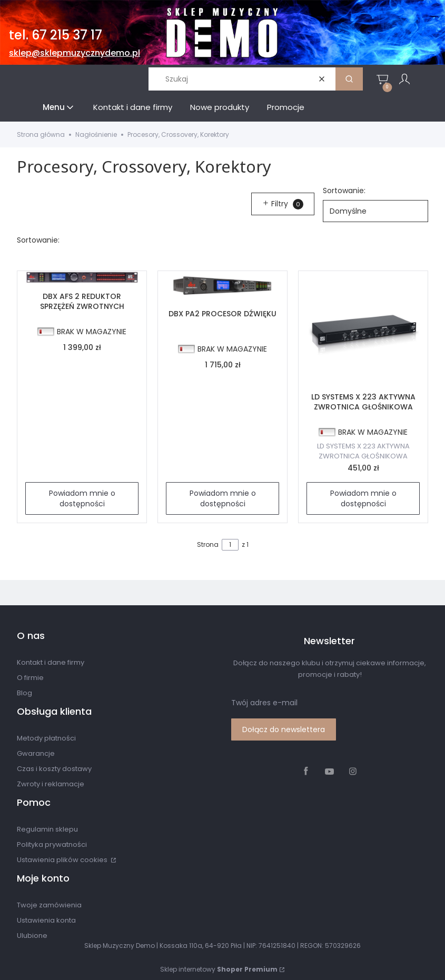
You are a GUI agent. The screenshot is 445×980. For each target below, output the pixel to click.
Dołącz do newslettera (284, 729)
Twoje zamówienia (49, 905)
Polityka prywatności (52, 844)
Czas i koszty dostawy (54, 769)
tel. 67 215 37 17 (56, 35)
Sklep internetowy (219, 969)
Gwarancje (36, 753)
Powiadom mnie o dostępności (82, 498)
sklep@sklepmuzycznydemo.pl (75, 53)
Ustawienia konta (46, 920)
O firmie (30, 678)
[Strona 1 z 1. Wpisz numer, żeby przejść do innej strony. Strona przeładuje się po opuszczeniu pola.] (230, 545)
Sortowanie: (344, 191)
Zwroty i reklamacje (51, 784)
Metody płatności (46, 738)
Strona (208, 544)
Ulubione (32, 936)
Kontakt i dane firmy (51, 662)
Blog (24, 693)
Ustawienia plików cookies (63, 860)
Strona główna (41, 134)
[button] (349, 79)
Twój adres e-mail (264, 703)
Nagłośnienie (96, 134)
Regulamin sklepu (47, 829)
